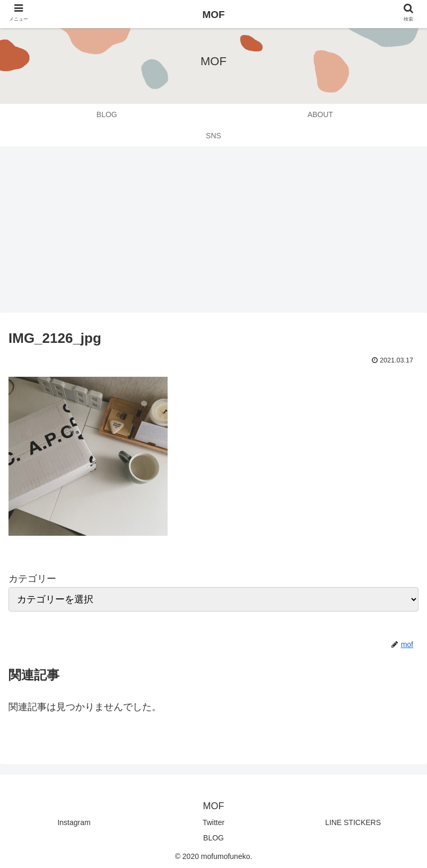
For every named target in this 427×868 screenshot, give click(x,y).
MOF (213, 15)
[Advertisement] (214, 233)
